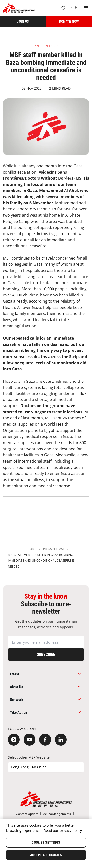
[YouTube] (29, 740)
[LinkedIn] (61, 740)
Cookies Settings (46, 842)
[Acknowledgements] (57, 814)
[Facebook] (45, 740)
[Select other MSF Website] (46, 767)
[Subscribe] (46, 655)
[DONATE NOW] (69, 21)
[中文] (74, 8)
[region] (46, 843)
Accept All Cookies (46, 855)
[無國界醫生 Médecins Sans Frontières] (19, 8)
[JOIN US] (23, 21)
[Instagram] (14, 740)
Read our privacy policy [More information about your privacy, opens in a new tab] (63, 830)
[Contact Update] (27, 814)
